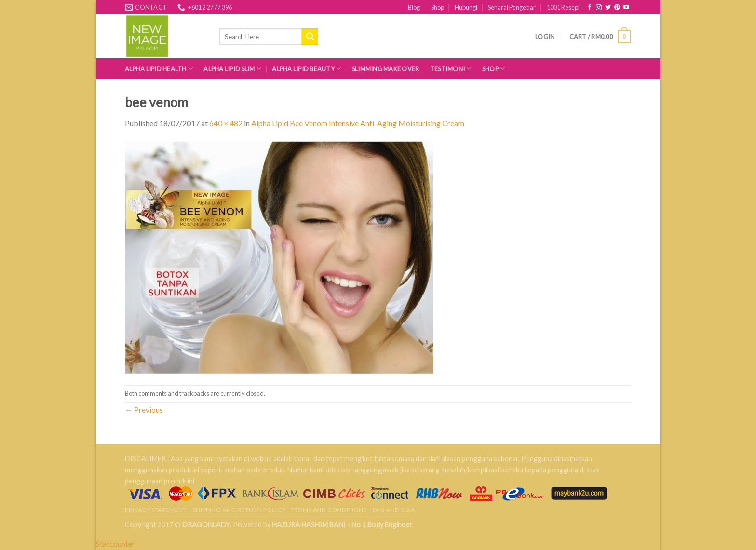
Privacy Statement (156, 510)
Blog (414, 7)
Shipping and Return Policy (239, 510)
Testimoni (451, 69)
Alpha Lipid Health (159, 69)
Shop (438, 7)
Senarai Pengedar (512, 7)
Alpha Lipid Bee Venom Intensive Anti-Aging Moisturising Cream (358, 123)
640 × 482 (226, 123)
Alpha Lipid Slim (232, 69)
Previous (144, 409)
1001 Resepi (563, 7)
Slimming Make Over (386, 69)
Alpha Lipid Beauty (306, 69)
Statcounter (115, 543)
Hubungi (466, 7)
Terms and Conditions (329, 510)
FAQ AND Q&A (394, 510)
